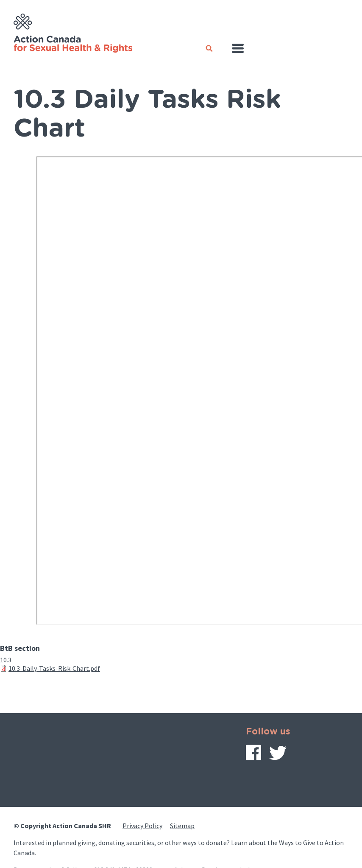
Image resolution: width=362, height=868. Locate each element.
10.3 (6, 660)
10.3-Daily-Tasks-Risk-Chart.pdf (54, 668)
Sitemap (182, 826)
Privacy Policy (142, 826)
